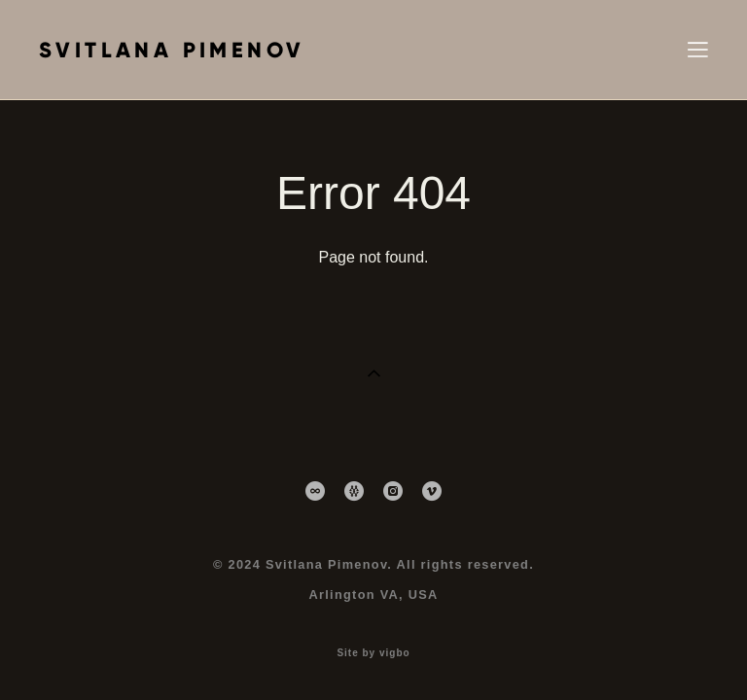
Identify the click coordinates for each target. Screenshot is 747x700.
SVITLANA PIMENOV (172, 51)
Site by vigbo (373, 653)
